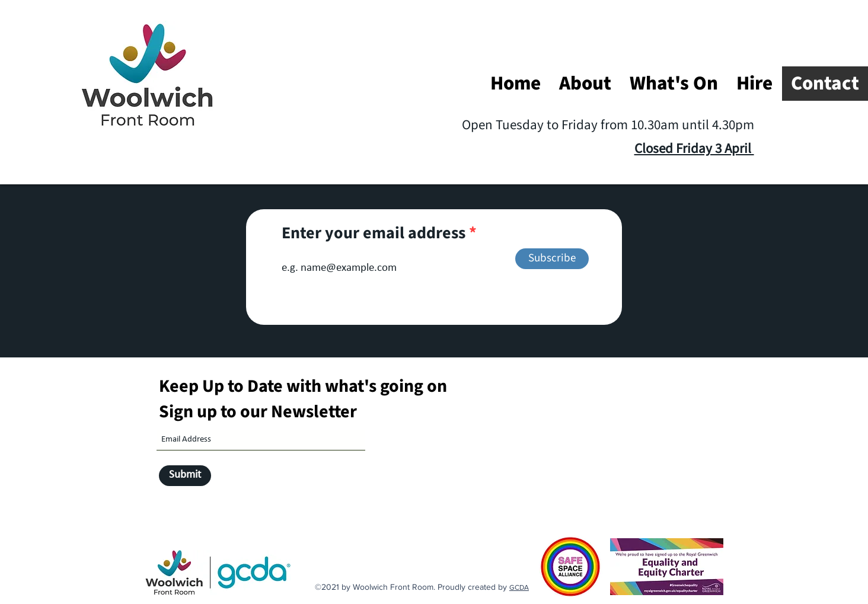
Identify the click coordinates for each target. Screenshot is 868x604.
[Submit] (185, 476)
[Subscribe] (552, 259)
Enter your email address (374, 233)
